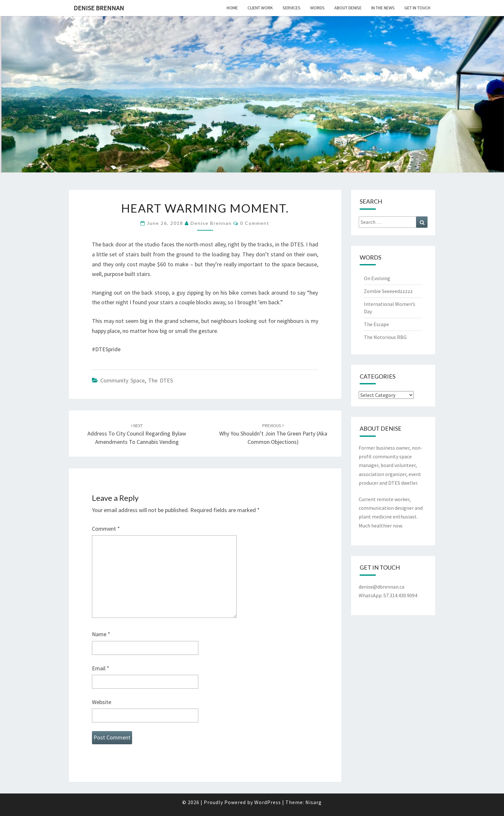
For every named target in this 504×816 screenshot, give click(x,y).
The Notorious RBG (385, 337)
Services (292, 8)
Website (102, 702)
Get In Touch (417, 8)
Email (101, 668)
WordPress (268, 802)
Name (101, 634)
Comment (106, 529)
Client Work (260, 8)
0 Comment (255, 223)
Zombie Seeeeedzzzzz (388, 291)
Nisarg (314, 802)
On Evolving (377, 278)
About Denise (348, 8)
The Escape (376, 324)
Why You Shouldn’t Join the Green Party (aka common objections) (273, 434)
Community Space (122, 380)
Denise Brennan (99, 8)
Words (317, 8)
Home (232, 8)
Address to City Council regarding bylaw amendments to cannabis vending (137, 434)
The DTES (161, 380)
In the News (383, 8)
